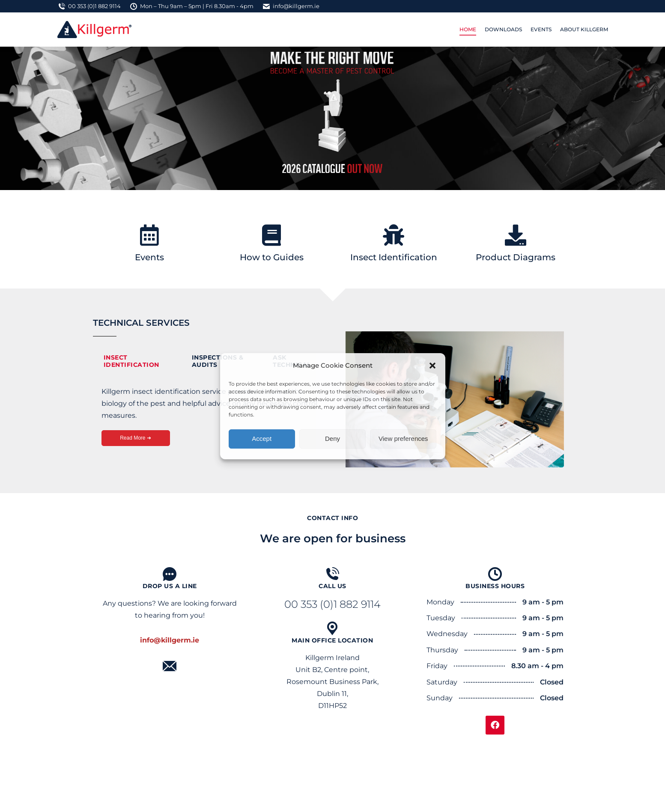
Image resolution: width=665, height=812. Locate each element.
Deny (332, 439)
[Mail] (170, 666)
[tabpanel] (211, 420)
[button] (432, 366)
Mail (170, 678)
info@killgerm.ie (291, 6)
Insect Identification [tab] (131, 361)
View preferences (403, 439)
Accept (262, 439)
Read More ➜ (136, 438)
